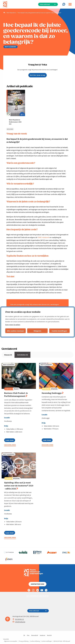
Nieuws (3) (8, 355)
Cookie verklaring (35, 641)
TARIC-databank (43, 237)
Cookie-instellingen (59, 331)
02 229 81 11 (18, 619)
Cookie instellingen (47, 641)
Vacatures (42, 635)
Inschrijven (10, 445)
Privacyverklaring (24, 641)
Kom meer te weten (13, 325)
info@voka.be (19, 622)
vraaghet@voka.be (17, 307)
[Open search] (64, 4)
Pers (28, 635)
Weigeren (37, 331)
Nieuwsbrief (35, 635)
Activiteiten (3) (22, 355)
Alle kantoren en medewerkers (37, 596)
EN (24, 635)
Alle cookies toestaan (15, 331)
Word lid (49, 635)
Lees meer (10, 441)
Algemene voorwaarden (11, 641)
